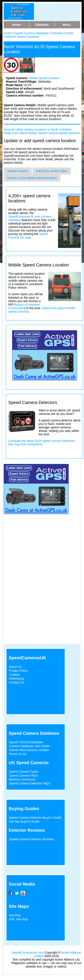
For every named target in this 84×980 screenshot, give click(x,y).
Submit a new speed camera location (32, 178)
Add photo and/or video (52, 171)
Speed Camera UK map (28, 236)
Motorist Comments (22, 779)
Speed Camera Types (23, 772)
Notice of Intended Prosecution (24, 306)
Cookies (14, 675)
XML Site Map (18, 919)
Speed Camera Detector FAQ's (30, 783)
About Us (15, 667)
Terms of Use (18, 754)
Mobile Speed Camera (44, 78)
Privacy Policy (18, 671)
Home (8, 33)
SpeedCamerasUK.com (28, 953)
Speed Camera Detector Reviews (31, 839)
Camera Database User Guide (29, 746)
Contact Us (16, 682)
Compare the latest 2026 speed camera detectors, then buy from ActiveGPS (42, 443)
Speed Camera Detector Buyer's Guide (35, 818)
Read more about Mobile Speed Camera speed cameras (42, 133)
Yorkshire (57, 33)
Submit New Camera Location (29, 750)
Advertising (16, 678)
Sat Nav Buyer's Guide (24, 821)
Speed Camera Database (31, 33)
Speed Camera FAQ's (24, 775)
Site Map (15, 915)
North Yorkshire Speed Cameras (39, 35)
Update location (18, 171)
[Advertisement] (41, 559)
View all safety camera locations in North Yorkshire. (38, 130)
